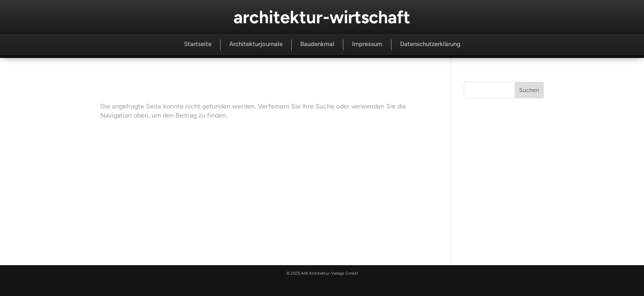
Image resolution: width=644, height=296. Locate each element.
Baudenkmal (317, 44)
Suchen (529, 90)
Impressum (367, 44)
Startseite (198, 44)
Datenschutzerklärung (430, 44)
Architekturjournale (256, 44)
